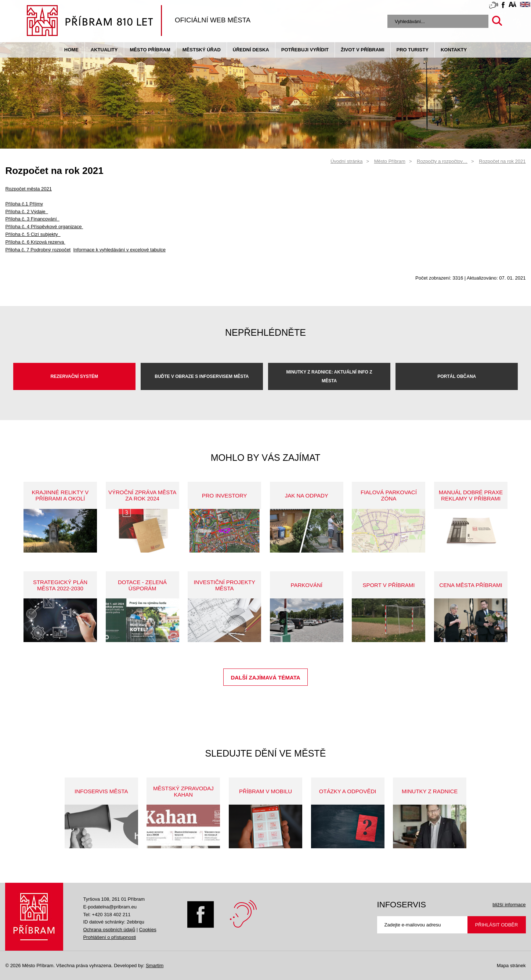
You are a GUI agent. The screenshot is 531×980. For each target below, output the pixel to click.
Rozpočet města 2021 (28, 189)
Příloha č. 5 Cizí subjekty (33, 234)
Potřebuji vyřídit (305, 50)
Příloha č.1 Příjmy (24, 204)
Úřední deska (251, 50)
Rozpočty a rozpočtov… (442, 161)
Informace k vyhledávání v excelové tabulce (119, 250)
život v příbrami (362, 50)
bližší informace (509, 905)
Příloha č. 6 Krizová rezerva (35, 242)
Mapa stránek (511, 966)
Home (71, 50)
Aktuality (104, 50)
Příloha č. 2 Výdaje (26, 212)
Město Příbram (150, 50)
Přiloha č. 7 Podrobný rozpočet (38, 250)
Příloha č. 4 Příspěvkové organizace (44, 227)
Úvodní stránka (346, 161)
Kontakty (454, 50)
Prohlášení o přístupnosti (109, 937)
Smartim (155, 966)
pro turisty (413, 50)
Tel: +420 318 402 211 (107, 915)
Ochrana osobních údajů (109, 930)
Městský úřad (202, 50)
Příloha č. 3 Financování (32, 219)
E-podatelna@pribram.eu (110, 907)
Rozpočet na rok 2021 (502, 161)
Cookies (148, 930)
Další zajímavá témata (265, 677)
